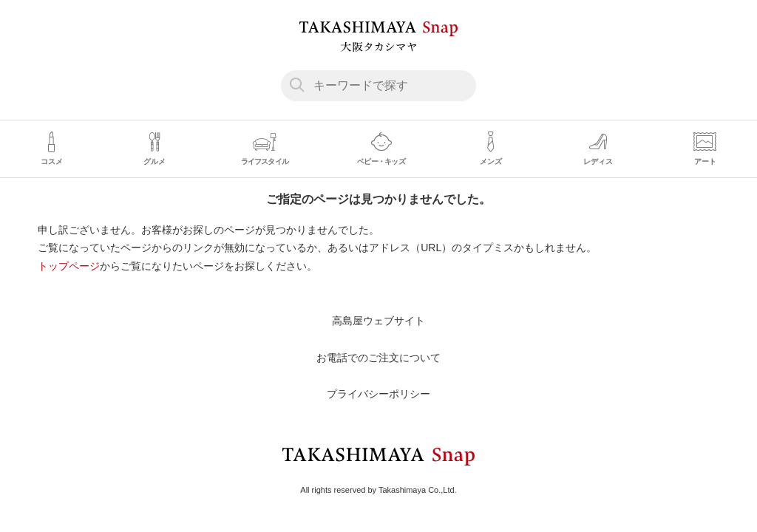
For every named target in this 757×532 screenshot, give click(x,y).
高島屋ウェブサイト (378, 321)
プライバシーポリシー (378, 394)
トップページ (69, 266)
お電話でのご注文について (378, 358)
